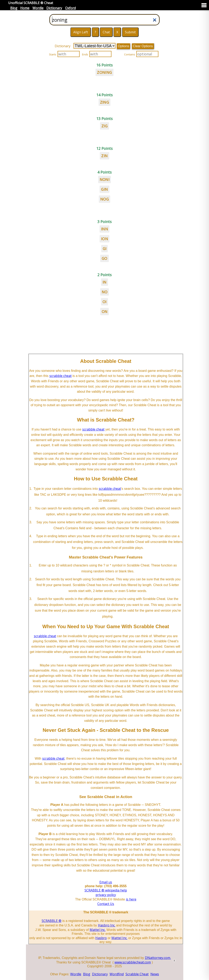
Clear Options (143, 46)
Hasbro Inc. (107, 925)
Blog (14, 8)
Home (25, 8)
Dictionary (54, 8)
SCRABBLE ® (52, 921)
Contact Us (106, 904)
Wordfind (117, 974)
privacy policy (106, 895)
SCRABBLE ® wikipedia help (106, 890)
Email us (106, 882)
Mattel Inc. (98, 930)
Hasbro (101, 938)
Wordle (38, 8)
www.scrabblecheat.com (133, 962)
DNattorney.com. (158, 958)
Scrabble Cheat (137, 974)
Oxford (70, 8)
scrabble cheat (61, 376)
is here (131, 899)
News (155, 974)
